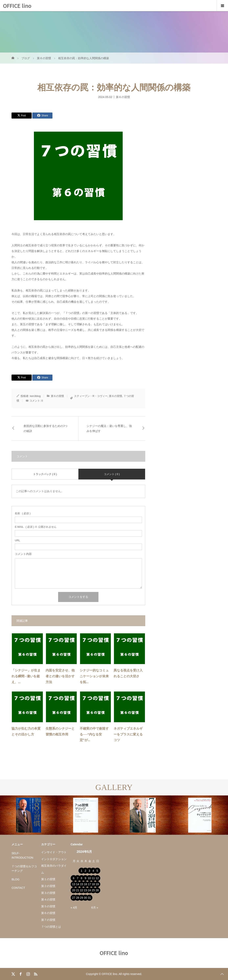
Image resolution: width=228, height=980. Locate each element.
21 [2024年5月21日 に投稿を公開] (78, 890)
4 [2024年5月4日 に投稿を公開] (93, 871)
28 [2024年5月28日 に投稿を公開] (78, 898)
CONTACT (18, 888)
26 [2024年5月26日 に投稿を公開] (97, 890)
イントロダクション (54, 859)
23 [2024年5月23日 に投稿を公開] (86, 890)
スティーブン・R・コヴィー (91, 396)
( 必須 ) (23, 513)
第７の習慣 (48, 920)
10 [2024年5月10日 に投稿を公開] (89, 878)
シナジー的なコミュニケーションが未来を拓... (94, 676)
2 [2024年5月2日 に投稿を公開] (86, 871)
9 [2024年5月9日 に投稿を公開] (86, 878)
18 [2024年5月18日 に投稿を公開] (93, 884)
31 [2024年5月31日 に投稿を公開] (89, 898)
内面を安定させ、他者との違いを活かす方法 (60, 676)
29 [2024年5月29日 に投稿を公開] (82, 898)
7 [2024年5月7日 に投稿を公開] (78, 878)
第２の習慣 (48, 886)
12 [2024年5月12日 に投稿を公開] (97, 878)
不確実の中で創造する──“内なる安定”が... (94, 734)
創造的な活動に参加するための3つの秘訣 (45, 429)
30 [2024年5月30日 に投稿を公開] (86, 898)
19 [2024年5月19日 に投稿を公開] (97, 884)
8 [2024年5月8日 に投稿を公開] (82, 878)
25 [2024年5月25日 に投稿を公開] (93, 890)
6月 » (95, 908)
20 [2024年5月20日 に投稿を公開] (74, 890)
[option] (29, 815)
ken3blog (35, 396)
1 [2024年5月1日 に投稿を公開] (82, 871)
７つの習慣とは (51, 927)
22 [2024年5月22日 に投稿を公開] (82, 890)
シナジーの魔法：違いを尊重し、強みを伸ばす (109, 429)
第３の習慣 (48, 893)
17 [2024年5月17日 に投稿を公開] (89, 884)
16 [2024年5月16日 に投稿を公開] (86, 884)
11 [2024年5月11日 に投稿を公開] (93, 878)
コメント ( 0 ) (112, 474)
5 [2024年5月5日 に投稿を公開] (97, 871)
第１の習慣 (48, 879)
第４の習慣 (48, 899)
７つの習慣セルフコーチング (24, 868)
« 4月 (74, 908)
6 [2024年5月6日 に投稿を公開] (74, 878)
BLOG (15, 879)
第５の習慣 (48, 906)
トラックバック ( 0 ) (45, 474)
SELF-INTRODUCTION (22, 855)
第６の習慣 (123, 97)
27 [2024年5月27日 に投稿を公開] (74, 898)
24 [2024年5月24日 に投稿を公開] (89, 890)
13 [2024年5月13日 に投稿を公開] (74, 884)
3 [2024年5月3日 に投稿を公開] (89, 871)
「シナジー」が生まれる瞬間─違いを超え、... (26, 676)
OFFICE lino (17, 6)
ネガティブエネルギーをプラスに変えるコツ (128, 734)
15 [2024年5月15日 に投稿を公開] (82, 884)
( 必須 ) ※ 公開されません (36, 527)
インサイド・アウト (54, 852)
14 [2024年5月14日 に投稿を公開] (78, 884)
